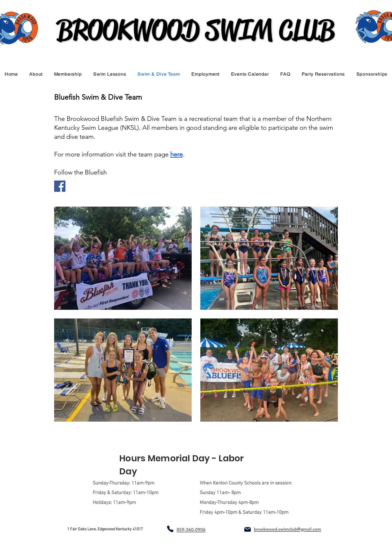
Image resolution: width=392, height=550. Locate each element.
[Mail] (248, 529)
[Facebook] (60, 186)
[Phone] (170, 529)
